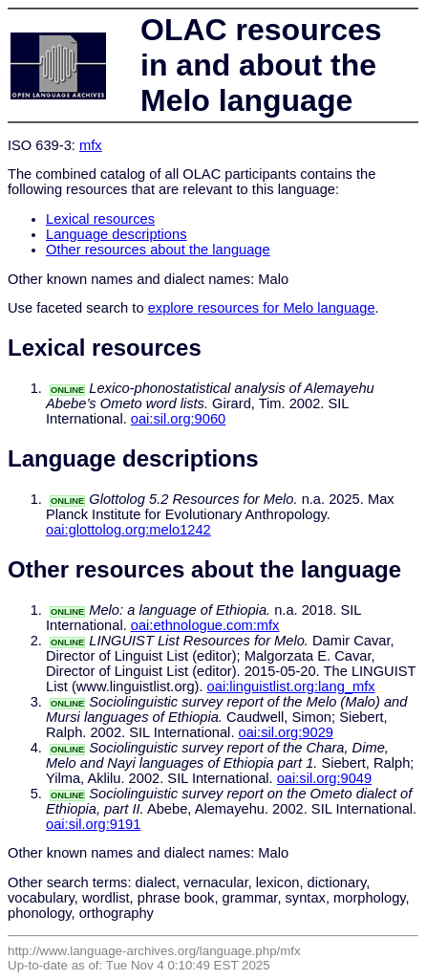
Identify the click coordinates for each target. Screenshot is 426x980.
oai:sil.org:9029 (286, 732)
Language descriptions (117, 234)
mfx (91, 145)
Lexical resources (100, 219)
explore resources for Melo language (262, 308)
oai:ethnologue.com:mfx (205, 625)
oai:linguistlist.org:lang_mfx (291, 686)
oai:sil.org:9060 (178, 419)
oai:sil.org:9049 (324, 778)
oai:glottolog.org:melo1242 (128, 530)
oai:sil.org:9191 (93, 824)
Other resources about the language (158, 250)
